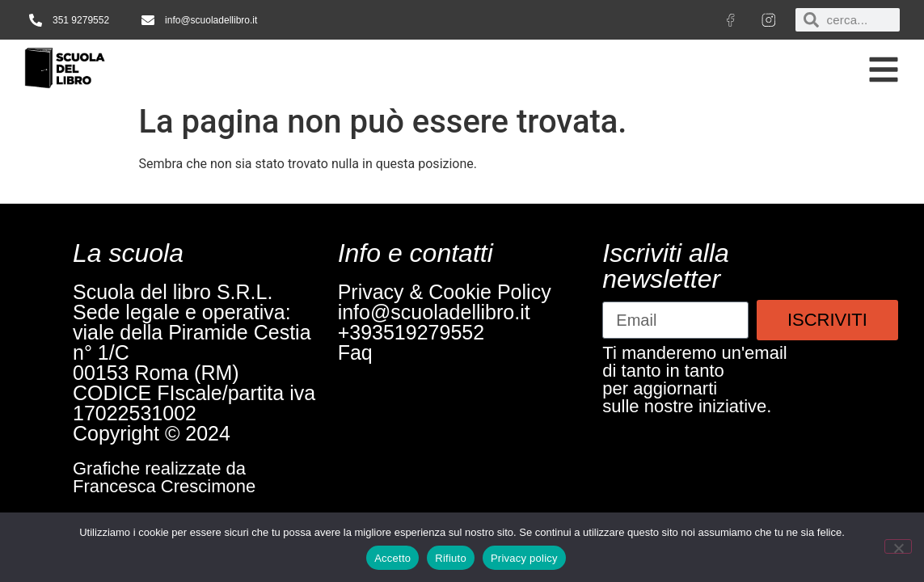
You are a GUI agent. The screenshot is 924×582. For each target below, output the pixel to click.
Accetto (392, 558)
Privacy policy (524, 558)
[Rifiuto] (898, 546)
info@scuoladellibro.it (434, 312)
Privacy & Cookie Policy (445, 292)
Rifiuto (451, 558)
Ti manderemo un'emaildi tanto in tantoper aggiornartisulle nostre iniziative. (694, 380)
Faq (355, 352)
